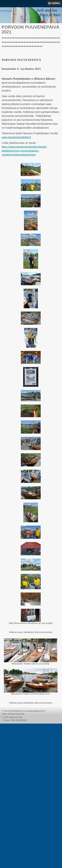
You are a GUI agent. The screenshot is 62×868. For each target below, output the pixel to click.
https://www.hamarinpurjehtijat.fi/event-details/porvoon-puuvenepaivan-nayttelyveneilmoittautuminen (24, 151)
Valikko (56, 3)
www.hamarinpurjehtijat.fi (16, 137)
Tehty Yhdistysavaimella (13, 714)
